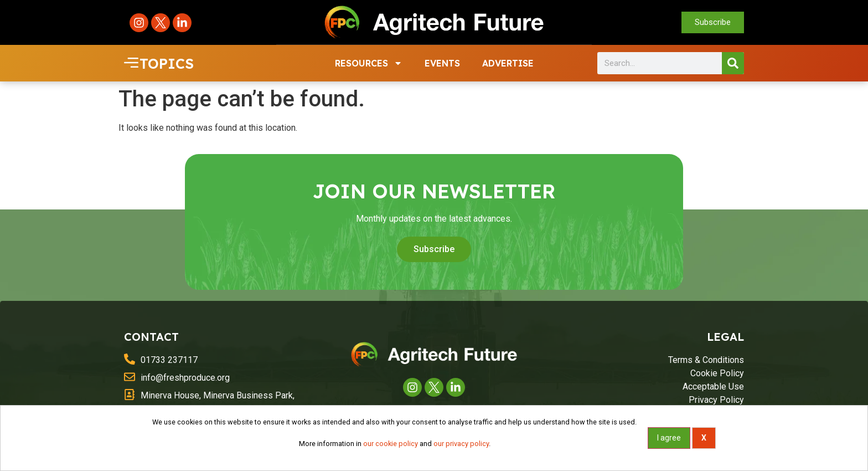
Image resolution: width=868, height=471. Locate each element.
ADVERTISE (508, 63)
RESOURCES (369, 63)
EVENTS (442, 63)
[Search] (733, 63)
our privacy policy (461, 444)
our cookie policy (391, 444)
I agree (669, 438)
